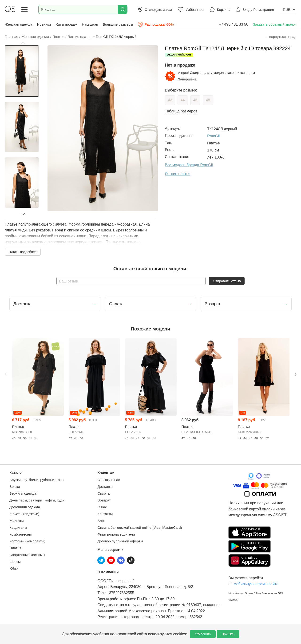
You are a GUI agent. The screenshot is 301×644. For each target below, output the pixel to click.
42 (170, 100)
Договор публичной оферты (120, 541)
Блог (101, 521)
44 (183, 100)
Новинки (44, 24)
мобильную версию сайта (256, 584)
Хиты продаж (66, 24)
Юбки (14, 568)
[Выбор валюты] (288, 10)
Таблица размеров (181, 111)
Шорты (15, 562)
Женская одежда (18, 24)
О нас (102, 507)
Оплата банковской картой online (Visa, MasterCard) (140, 527)
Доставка (105, 487)
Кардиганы (18, 527)
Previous (5, 374)
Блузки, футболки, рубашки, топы (37, 480)
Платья (15, 548)
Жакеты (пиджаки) (24, 514)
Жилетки (17, 521)
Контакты (105, 514)
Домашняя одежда (25, 507)
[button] (23, 43)
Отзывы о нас (109, 480)
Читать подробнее (23, 252)
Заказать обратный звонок (275, 24)
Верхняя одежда (23, 493)
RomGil (213, 136)
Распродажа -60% (156, 24)
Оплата (103, 493)
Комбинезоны (21, 534)
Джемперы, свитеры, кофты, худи (37, 500)
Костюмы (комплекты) (27, 541)
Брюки (15, 487)
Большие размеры (118, 24)
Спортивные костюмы (27, 555)
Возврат (104, 500)
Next (296, 374)
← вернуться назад (281, 37)
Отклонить (203, 634)
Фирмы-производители (116, 534)
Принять (228, 634)
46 (195, 100)
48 (208, 100)
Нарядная (90, 24)
